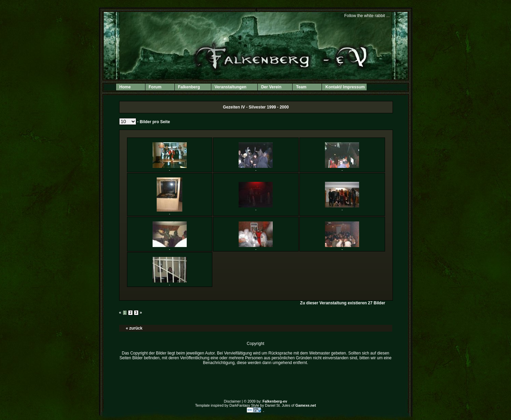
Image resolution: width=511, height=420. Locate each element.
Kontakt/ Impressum (345, 87)
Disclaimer (232, 401)
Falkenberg (192, 88)
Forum (155, 87)
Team (301, 87)
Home (125, 87)
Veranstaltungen (234, 88)
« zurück (134, 328)
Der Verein (274, 88)
